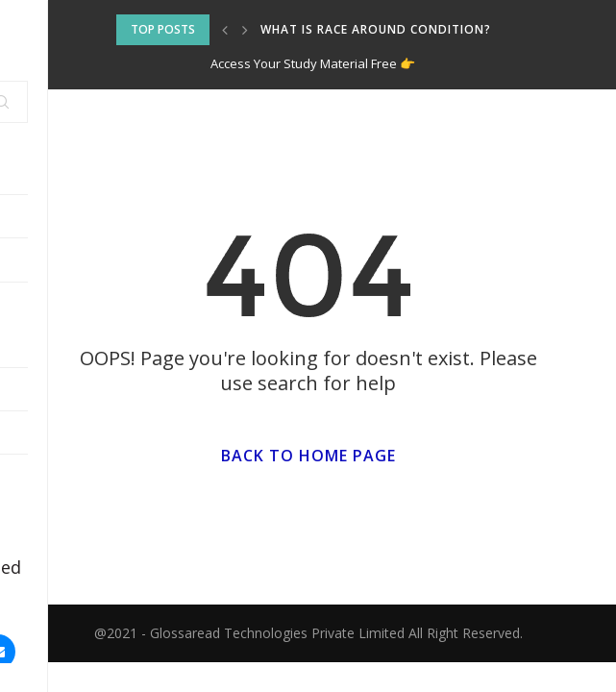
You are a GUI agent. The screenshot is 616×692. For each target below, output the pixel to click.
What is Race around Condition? (376, 29)
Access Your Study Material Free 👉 (313, 63)
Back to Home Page (308, 456)
